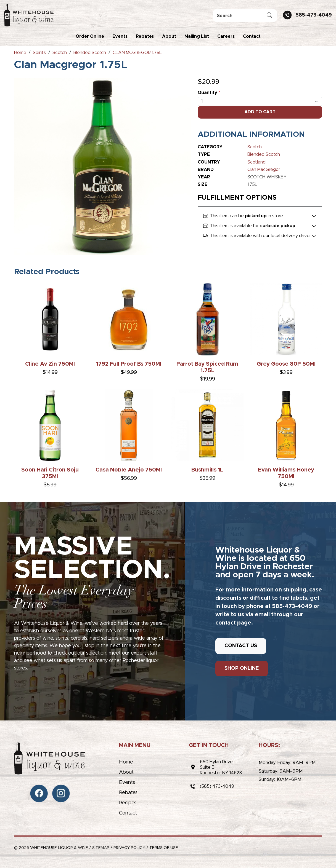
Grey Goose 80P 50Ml (286, 364)
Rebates (145, 36)
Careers (226, 36)
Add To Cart (260, 112)
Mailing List (197, 36)
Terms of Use (164, 848)
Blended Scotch (264, 154)
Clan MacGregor (264, 170)
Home (126, 762)
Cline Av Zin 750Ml (50, 364)
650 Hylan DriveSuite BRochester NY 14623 (221, 767)
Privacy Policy (129, 848)
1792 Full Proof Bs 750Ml (129, 364)
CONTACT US (241, 646)
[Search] (245, 16)
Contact (252, 36)
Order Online (90, 36)
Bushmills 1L (207, 470)
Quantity (209, 93)
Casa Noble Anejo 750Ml (129, 470)
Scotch (255, 147)
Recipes (128, 803)
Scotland (256, 162)
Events (120, 36)
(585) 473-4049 (217, 786)
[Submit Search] (269, 16)
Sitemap (101, 848)
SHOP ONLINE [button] (242, 668)
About (169, 36)
